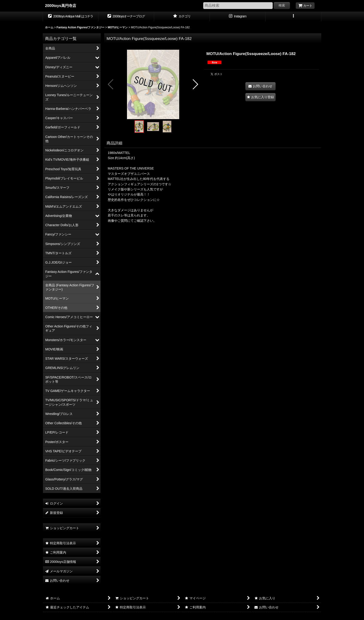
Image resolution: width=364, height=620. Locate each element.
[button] (293, 17)
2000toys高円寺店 (61, 6)
